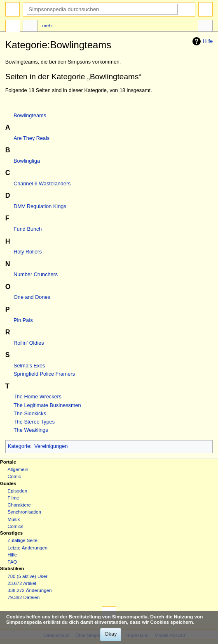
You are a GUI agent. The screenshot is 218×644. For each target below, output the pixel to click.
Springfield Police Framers (44, 374)
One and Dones (32, 297)
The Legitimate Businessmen (47, 405)
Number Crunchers (36, 275)
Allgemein (18, 469)
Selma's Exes (29, 366)
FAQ (12, 562)
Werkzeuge (205, 27)
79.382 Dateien (23, 597)
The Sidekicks (30, 414)
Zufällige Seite (22, 540)
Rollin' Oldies (29, 343)
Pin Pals (23, 320)
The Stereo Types (34, 422)
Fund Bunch (28, 229)
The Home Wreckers (38, 397)
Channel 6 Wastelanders (42, 184)
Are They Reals (32, 138)
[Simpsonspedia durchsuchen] (102, 9)
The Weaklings (31, 430)
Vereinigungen (51, 446)
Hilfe (202, 41)
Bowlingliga (27, 161)
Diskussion (30, 27)
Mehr (48, 26)
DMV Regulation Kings (40, 206)
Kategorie (19, 446)
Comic (14, 476)
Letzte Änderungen (27, 548)
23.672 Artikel (22, 583)
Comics (15, 526)
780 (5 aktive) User (27, 576)
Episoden (17, 491)
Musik (14, 519)
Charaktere (19, 505)
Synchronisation (24, 512)
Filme (13, 498)
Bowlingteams (30, 116)
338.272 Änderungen (29, 590)
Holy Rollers (28, 252)
